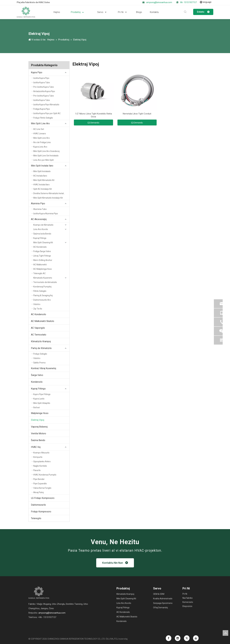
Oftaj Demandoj (160, 608)
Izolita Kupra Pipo (41, 78)
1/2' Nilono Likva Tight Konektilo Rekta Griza (94, 115)
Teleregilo (36, 518)
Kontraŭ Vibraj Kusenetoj (43, 368)
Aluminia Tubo (40, 209)
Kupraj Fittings (40, 238)
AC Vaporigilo (38, 328)
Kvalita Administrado (163, 599)
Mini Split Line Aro (40, 123)
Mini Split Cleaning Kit (43, 243)
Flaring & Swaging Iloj (43, 295)
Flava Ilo (37, 470)
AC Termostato (39, 335)
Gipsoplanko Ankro (42, 461)
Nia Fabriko (188, 598)
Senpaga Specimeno (163, 603)
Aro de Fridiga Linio (42, 142)
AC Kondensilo (40, 247)
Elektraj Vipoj (38, 420)
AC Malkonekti (40, 265)
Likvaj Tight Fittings (42, 256)
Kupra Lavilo (39, 399)
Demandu (94, 123)
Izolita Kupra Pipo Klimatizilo (46, 105)
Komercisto (188, 602)
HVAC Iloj (36, 447)
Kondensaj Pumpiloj (42, 287)
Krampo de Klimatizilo (43, 225)
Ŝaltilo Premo (39, 363)
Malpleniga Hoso (40, 413)
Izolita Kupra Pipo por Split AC (47, 113)
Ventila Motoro (39, 433)
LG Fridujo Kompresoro (43, 498)
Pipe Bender (39, 479)
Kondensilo (37, 382)
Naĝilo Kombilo (40, 466)
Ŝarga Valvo (37, 375)
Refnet (37, 408)
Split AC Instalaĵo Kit (43, 189)
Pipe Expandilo (40, 484)
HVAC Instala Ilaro (41, 185)
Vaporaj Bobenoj (39, 427)
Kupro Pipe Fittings (42, 394)
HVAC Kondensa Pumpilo (45, 475)
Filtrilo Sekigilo (40, 291)
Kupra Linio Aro (40, 147)
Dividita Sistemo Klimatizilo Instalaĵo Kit (51, 193)
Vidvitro (37, 304)
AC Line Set (39, 129)
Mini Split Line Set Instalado (46, 156)
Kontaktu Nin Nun (115, 563)
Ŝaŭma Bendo (38, 440)
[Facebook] (169, 638)
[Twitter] (187, 638)
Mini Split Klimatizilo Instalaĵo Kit (48, 198)
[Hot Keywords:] (185, 12)
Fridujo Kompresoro (41, 512)
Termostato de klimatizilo (45, 282)
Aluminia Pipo (38, 203)
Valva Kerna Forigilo (42, 488)
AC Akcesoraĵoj (39, 219)
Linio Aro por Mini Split (43, 160)
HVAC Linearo (40, 134)
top (225, 633)
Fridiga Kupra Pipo (42, 109)
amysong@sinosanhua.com (159, 2)
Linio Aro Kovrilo (41, 229)
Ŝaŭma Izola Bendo (42, 234)
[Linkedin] (178, 638)
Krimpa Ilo (38, 457)
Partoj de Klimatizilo (41, 348)
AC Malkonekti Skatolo (43, 321)
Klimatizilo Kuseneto (43, 278)
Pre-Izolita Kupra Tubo (44, 87)
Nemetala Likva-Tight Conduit (137, 114)
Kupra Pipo (37, 72)
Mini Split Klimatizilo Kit (44, 180)
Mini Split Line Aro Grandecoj (46, 151)
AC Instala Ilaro (40, 176)
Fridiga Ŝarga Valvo (42, 251)
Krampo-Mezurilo (41, 453)
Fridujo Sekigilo (40, 354)
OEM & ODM (159, 594)
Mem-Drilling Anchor (43, 260)
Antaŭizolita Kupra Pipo (44, 91)
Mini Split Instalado (42, 171)
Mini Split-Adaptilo (42, 403)
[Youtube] (196, 638)
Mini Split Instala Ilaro (42, 166)
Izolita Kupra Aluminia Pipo (46, 214)
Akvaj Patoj (39, 492)
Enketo (203, 12)
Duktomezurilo (38, 505)
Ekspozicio (187, 606)
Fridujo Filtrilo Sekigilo (43, 118)
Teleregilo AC (39, 273)
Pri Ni (185, 594)
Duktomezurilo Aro (42, 300)
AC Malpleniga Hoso (43, 269)
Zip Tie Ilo (38, 309)
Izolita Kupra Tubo (42, 83)
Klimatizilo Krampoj (41, 341)
